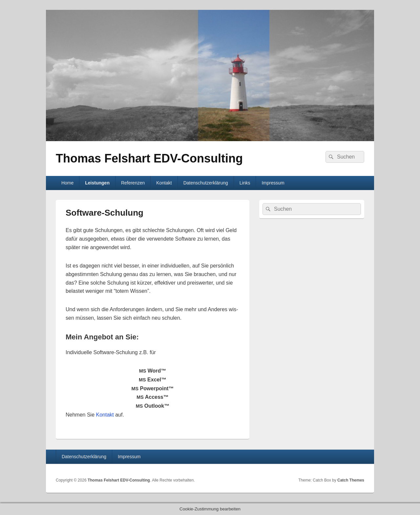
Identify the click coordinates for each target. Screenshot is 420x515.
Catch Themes (351, 480)
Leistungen (97, 183)
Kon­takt (105, 415)
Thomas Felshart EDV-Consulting (149, 158)
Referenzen (133, 183)
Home (67, 183)
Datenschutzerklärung (206, 183)
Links (245, 183)
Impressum (273, 183)
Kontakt (164, 183)
